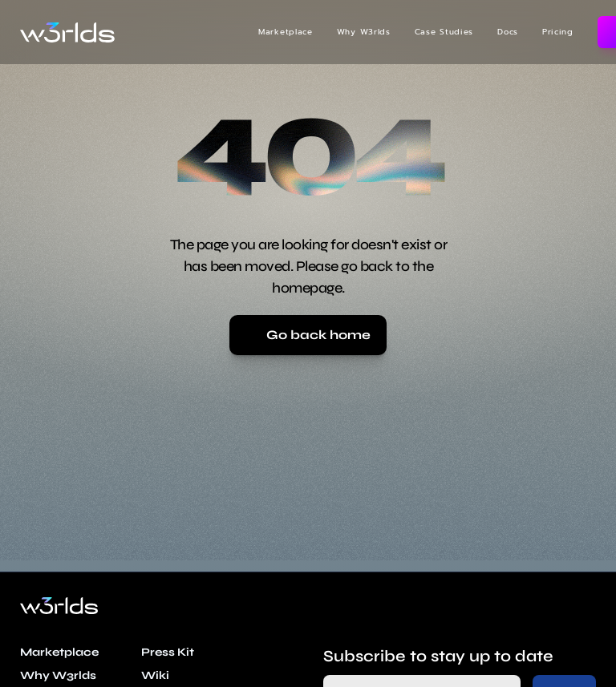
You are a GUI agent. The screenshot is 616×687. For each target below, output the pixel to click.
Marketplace (286, 32)
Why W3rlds (364, 32)
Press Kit (168, 652)
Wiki (155, 675)
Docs (508, 32)
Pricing (558, 32)
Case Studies (444, 32)
